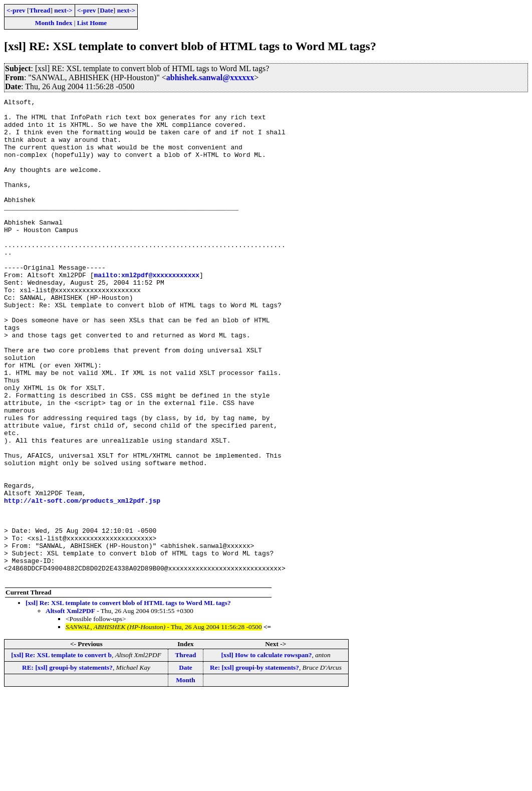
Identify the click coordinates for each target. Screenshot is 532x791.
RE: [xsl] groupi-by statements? (67, 764)
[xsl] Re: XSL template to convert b (61, 751)
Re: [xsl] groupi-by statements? (254, 764)
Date (106, 10)
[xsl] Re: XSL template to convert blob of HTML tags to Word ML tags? (128, 699)
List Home (92, 23)
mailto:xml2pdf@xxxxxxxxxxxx (147, 311)
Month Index (54, 23)
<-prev (16, 10)
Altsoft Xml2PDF (70, 707)
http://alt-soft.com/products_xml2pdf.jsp (82, 581)
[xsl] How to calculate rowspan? (266, 751)
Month (186, 776)
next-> (63, 10)
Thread (40, 10)
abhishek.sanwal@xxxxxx (210, 77)
